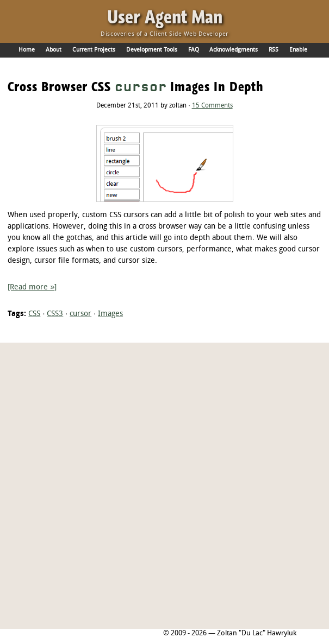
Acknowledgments (234, 50)
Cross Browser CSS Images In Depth (136, 87)
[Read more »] (32, 288)
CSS (34, 314)
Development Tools (152, 50)
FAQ (194, 50)
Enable (298, 50)
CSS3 (55, 314)
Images (110, 314)
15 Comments (212, 106)
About (54, 50)
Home (27, 50)
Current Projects (94, 50)
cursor (80, 314)
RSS (274, 50)
